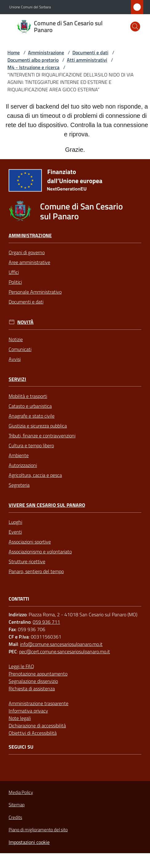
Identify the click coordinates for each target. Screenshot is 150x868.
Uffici (14, 272)
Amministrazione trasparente (39, 703)
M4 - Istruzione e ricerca (33, 67)
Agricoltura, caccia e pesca (35, 475)
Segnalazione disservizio (33, 681)
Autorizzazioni (23, 465)
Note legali (20, 718)
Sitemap (17, 805)
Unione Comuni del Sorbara (30, 7)
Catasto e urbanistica (30, 406)
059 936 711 (46, 622)
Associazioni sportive (30, 542)
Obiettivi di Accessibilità (33, 733)
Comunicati (20, 349)
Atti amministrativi (87, 60)
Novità (25, 322)
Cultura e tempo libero (31, 445)
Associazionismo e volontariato (40, 552)
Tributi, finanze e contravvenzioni (42, 436)
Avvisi (15, 359)
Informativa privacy (28, 711)
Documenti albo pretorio (33, 60)
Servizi (17, 379)
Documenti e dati (90, 52)
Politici (15, 282)
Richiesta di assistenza (32, 688)
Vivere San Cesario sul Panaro (47, 505)
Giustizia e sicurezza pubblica (38, 426)
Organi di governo (27, 252)
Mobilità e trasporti (28, 396)
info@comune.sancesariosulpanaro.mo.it (61, 644)
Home (14, 52)
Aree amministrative (29, 262)
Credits (15, 817)
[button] (135, 27)
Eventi (15, 532)
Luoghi (15, 522)
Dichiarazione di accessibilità (37, 725)
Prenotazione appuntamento (38, 674)
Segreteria (19, 485)
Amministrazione (46, 52)
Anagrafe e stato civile (32, 416)
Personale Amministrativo (35, 292)
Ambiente (19, 455)
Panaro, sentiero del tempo (36, 571)
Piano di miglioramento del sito (38, 830)
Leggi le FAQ (21, 666)
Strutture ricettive (27, 561)
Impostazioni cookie (29, 842)
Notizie (16, 339)
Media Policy (21, 792)
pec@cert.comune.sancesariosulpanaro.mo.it (65, 651)
